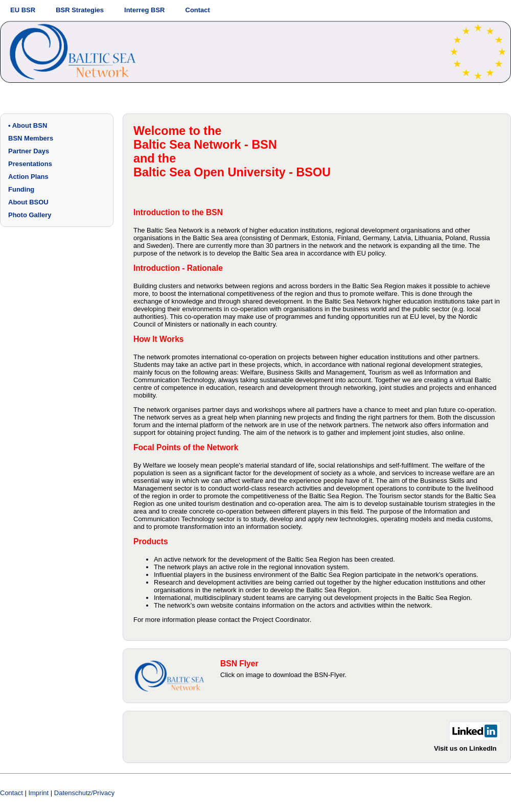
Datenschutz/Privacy (85, 793)
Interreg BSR (144, 10)
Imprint (38, 793)
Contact (198, 10)
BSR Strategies (80, 10)
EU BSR (23, 10)
